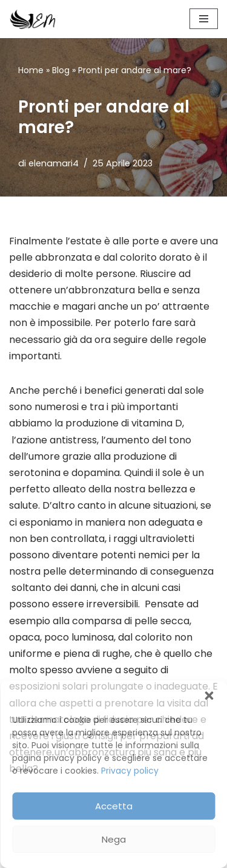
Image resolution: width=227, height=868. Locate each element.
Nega (114, 839)
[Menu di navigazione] (204, 19)
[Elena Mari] (32, 19)
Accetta (114, 806)
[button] (209, 696)
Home (31, 70)
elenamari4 (54, 163)
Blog (61, 70)
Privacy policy (130, 771)
